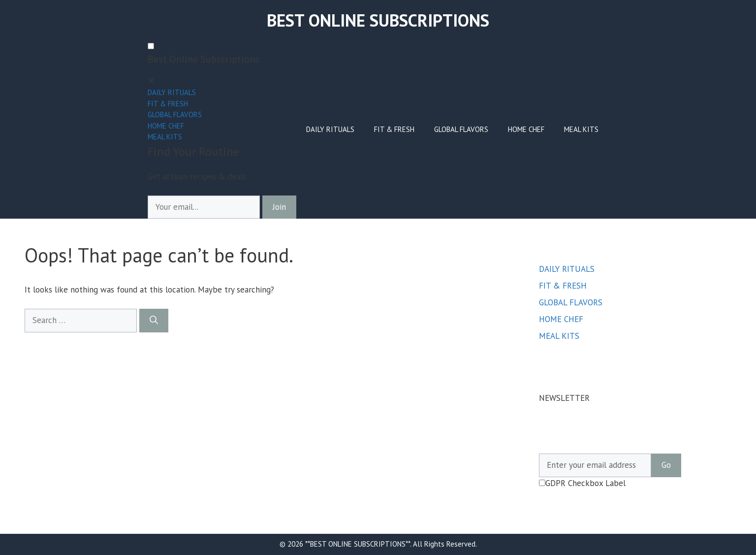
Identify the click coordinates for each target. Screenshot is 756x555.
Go (666, 465)
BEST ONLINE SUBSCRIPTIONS (378, 20)
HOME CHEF (166, 126)
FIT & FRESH (168, 104)
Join (279, 207)
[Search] (154, 321)
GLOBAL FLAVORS (175, 114)
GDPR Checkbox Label (582, 483)
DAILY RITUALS (172, 92)
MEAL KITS (165, 137)
